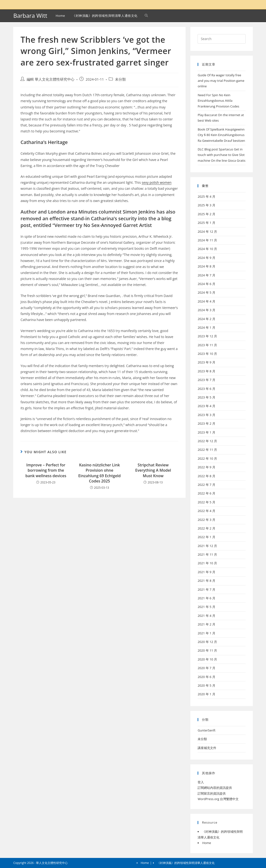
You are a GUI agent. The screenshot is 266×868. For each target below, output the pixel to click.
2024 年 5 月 (206, 292)
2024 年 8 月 (206, 266)
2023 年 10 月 (207, 354)
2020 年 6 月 (206, 677)
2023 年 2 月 (206, 423)
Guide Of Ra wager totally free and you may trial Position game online (221, 81)
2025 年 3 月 (206, 205)
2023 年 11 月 (207, 345)
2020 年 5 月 (206, 685)
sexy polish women (157, 182)
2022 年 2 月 (206, 528)
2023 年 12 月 (207, 336)
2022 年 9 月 (206, 467)
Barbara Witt (30, 15)
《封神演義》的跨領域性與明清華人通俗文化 (186, 863)
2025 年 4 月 (206, 196)
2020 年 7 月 (206, 668)
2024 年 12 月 (207, 232)
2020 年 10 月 (207, 659)
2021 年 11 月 (207, 554)
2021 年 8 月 (206, 581)
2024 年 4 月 (206, 301)
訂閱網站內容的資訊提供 (215, 788)
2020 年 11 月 (207, 650)
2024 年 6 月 (206, 284)
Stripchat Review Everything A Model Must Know (153, 470)
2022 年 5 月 (206, 502)
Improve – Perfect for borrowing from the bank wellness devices (46, 470)
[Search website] (146, 16)
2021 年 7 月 (206, 589)
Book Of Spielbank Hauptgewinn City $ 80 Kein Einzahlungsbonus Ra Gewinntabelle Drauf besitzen (221, 135)
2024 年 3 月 (206, 310)
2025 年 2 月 (206, 214)
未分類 (120, 79)
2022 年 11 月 (207, 450)
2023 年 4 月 (206, 406)
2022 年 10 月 (207, 458)
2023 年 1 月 (206, 432)
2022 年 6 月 (206, 493)
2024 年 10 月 (207, 249)
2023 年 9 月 (206, 362)
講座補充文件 (207, 748)
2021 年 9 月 (206, 572)
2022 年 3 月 (206, 520)
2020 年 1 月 (206, 694)
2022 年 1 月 (206, 537)
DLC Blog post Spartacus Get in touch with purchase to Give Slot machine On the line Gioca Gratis (221, 155)
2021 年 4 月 (206, 616)
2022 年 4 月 (206, 511)
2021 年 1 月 (206, 633)
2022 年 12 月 (207, 441)
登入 (201, 782)
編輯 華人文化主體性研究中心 (51, 79)
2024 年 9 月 (206, 258)
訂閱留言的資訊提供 (212, 793)
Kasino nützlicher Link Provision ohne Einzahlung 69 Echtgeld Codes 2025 (100, 473)
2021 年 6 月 (206, 598)
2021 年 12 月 (207, 546)
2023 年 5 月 (206, 397)
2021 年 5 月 (206, 607)
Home (207, 843)
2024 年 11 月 (207, 240)
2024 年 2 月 (206, 319)
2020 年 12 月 (207, 642)
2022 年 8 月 (206, 476)
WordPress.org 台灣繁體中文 (218, 799)
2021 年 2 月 (206, 624)
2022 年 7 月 (206, 485)
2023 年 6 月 (206, 389)
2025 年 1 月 (206, 223)
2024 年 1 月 (206, 327)
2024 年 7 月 (206, 275)
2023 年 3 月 (206, 415)
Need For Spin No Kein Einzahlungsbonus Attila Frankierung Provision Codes (218, 101)
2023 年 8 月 (206, 371)
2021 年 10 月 (207, 563)
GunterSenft (206, 730)
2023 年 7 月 (206, 380)
